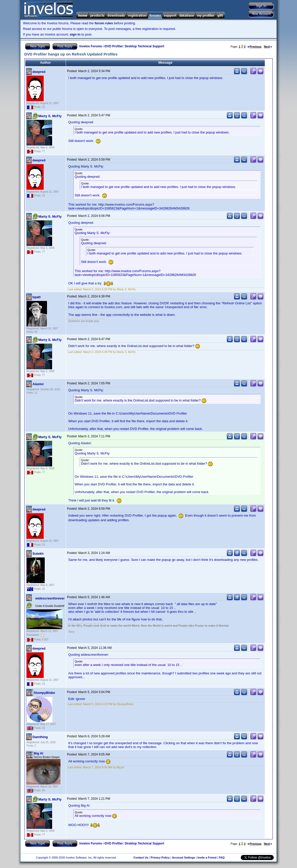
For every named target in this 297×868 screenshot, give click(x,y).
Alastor (38, 384)
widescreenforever (50, 598)
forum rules (104, 23)
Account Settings (184, 858)
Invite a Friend (207, 858)
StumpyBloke (44, 693)
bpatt (37, 297)
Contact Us (141, 858)
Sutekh (38, 554)
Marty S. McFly (50, 116)
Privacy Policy (160, 858)
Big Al (38, 753)
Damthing (40, 737)
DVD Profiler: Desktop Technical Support (134, 46)
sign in (75, 34)
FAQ (222, 858)
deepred (39, 72)
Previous (254, 47)
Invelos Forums (91, 46)
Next (268, 47)
